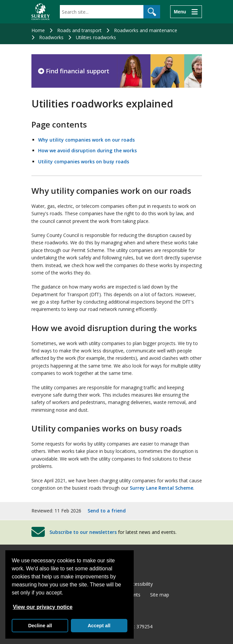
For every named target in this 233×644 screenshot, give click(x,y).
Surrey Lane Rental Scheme (161, 488)
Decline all (40, 626)
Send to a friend (107, 511)
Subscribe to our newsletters (83, 532)
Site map (160, 595)
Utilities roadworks (96, 37)
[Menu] (186, 12)
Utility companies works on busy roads (84, 162)
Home (38, 30)
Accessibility (140, 584)
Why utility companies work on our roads (86, 140)
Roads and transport (79, 30)
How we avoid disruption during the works (87, 150)
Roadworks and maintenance (146, 30)
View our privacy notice (42, 607)
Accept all (99, 626)
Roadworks (51, 37)
